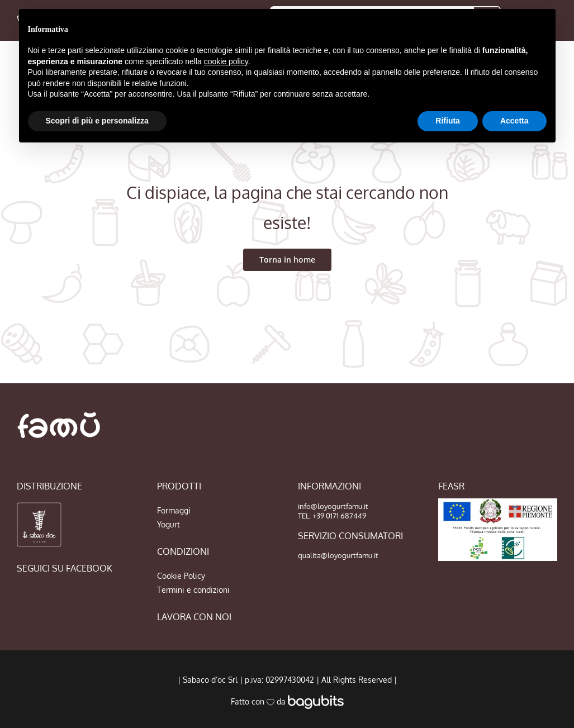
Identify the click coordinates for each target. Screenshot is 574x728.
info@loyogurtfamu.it (333, 506)
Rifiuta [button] (448, 121)
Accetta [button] (514, 121)
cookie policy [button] (226, 61)
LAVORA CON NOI (194, 617)
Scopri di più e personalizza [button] (97, 121)
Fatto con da (287, 701)
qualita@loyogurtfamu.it (338, 555)
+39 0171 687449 (339, 516)
